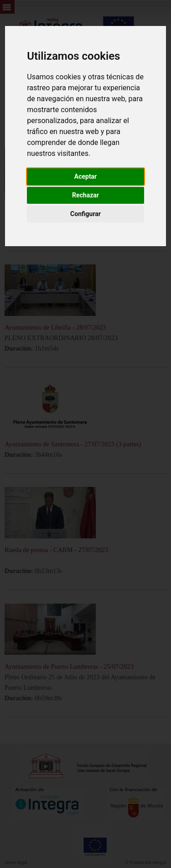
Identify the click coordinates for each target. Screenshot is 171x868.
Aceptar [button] (86, 176)
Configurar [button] (85, 214)
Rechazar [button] (85, 195)
